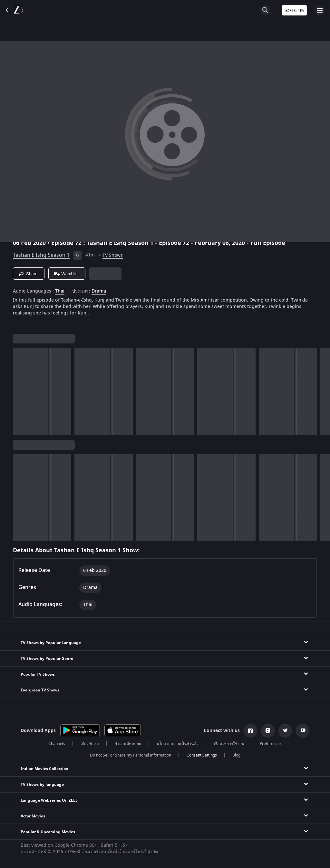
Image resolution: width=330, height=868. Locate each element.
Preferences (271, 744)
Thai (60, 291)
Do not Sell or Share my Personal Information (131, 755)
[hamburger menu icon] (320, 10)
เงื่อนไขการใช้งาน (229, 744)
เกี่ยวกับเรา (90, 744)
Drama (99, 291)
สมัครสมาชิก (294, 10)
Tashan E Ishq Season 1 (41, 255)
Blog (236, 755)
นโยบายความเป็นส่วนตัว (178, 744)
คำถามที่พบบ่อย (128, 744)
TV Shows (113, 255)
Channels (57, 744)
